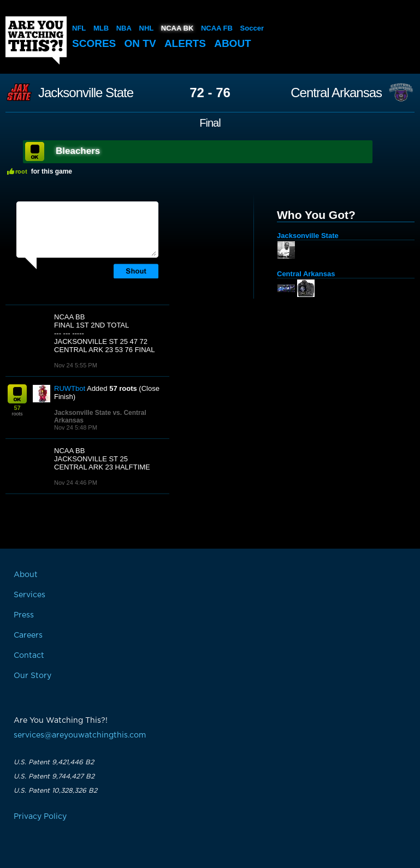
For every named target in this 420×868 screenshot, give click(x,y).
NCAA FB (217, 28)
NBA (124, 28)
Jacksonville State (86, 93)
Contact (29, 656)
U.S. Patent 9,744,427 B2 (54, 776)
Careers (28, 635)
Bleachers (78, 151)
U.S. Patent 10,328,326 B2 (55, 790)
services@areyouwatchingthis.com (80, 735)
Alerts (185, 43)
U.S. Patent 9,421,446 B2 (54, 762)
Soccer (252, 28)
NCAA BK (177, 28)
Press (24, 615)
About (233, 43)
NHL (147, 28)
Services (29, 595)
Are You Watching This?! (36, 40)
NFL (79, 28)
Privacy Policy (40, 817)
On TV (140, 43)
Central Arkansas (336, 93)
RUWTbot (70, 388)
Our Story (32, 676)
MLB (101, 28)
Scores (94, 43)
